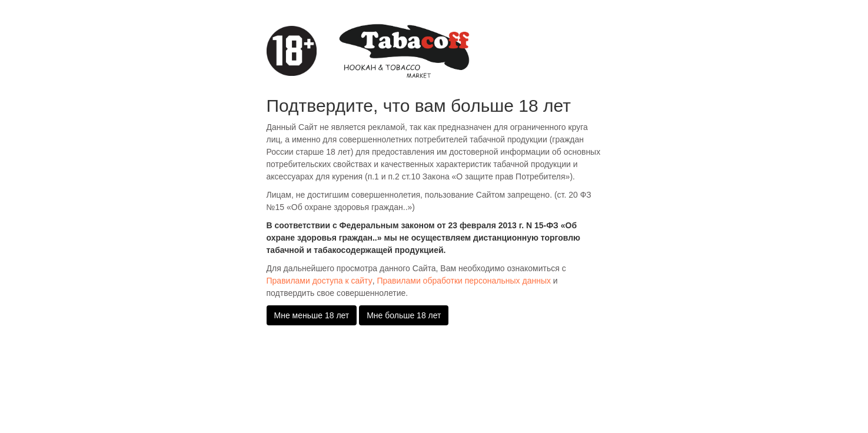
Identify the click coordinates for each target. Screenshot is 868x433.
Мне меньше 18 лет (312, 315)
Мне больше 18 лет (404, 315)
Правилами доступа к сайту (320, 281)
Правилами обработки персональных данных (464, 281)
